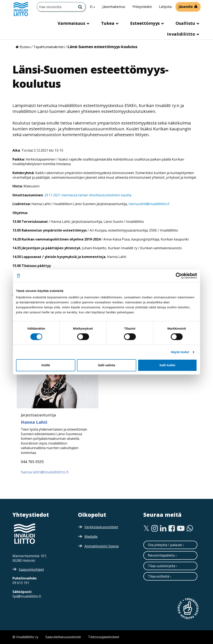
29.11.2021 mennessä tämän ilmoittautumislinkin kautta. (88, 195)
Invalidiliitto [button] (182, 34)
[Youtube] (181, 528)
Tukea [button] (108, 23)
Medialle (91, 537)
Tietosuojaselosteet (104, 637)
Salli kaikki (167, 365)
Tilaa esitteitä (159, 576)
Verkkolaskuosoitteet (101, 527)
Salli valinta (107, 365)
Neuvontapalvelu (161, 555)
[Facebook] (172, 528)
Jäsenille (186, 7)
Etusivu (25, 47)
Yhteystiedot (142, 7)
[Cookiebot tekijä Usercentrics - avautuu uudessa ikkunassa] (179, 276)
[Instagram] (155, 528)
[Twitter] (146, 528)
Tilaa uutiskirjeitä (162, 566)
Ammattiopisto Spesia (102, 546)
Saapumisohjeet (31, 569)
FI (94, 7)
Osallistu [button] (186, 23)
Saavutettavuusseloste (63, 637)
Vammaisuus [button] (72, 23)
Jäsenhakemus (114, 7)
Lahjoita (165, 7)
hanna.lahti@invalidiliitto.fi (149, 204)
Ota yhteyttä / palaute (165, 545)
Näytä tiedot (180, 352)
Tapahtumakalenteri (49, 47)
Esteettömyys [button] (145, 23)
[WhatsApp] (190, 528)
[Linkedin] (163, 528)
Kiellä (46, 365)
